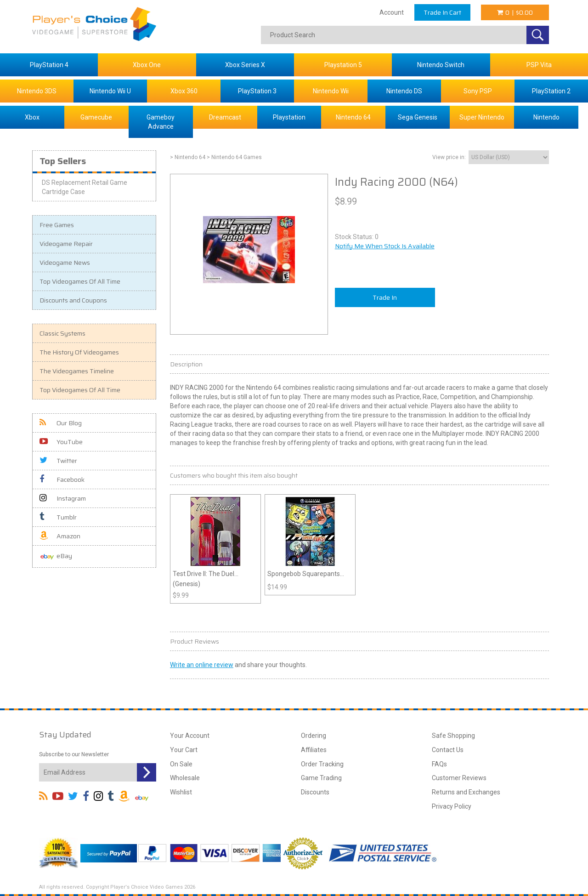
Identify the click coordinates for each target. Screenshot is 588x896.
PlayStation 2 (551, 91)
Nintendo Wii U (110, 91)
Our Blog (61, 423)
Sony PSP (478, 91)
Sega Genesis (418, 117)
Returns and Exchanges (466, 792)
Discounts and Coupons (73, 300)
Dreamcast (225, 117)
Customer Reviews (459, 778)
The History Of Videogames (79, 352)
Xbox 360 (184, 91)
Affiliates (314, 750)
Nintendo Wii (331, 91)
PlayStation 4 (49, 65)
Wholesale (185, 778)
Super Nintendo (482, 117)
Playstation (289, 117)
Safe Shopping (453, 736)
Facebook (62, 479)
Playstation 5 (343, 65)
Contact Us (448, 750)
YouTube (61, 442)
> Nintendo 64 (188, 157)
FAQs (439, 764)
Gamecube (96, 117)
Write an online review (202, 665)
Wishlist (181, 792)
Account (392, 12)
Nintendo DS (404, 91)
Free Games (57, 225)
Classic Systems (62, 333)
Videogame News (65, 263)
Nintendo (546, 117)
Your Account (190, 736)
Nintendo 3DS (37, 91)
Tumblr (58, 517)
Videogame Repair (66, 244)
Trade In (385, 297)
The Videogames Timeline (77, 371)
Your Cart (184, 750)
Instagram (63, 498)
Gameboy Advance (161, 122)
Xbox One (147, 65)
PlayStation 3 (257, 91)
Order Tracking (322, 764)
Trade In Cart (442, 12)
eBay (56, 556)
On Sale (181, 764)
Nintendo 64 (353, 117)
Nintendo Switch (441, 65)
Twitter (58, 461)
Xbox (32, 117)
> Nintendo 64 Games (234, 157)
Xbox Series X (245, 65)
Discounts (315, 792)
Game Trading (321, 778)
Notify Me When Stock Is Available (385, 246)
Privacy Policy (452, 806)
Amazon (60, 536)
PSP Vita (539, 65)
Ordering (314, 736)
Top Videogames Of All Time (80, 281)
